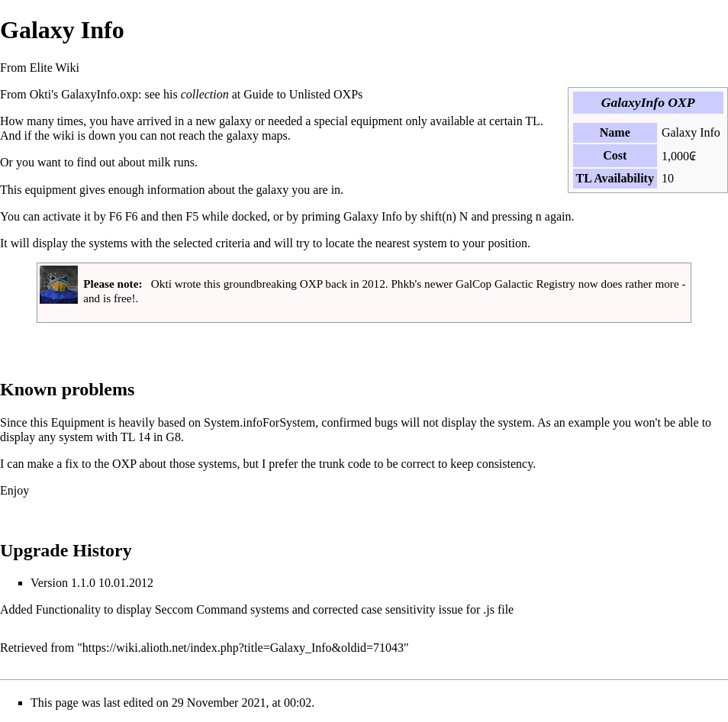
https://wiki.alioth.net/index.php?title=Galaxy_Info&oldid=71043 (243, 648)
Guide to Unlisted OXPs (303, 94)
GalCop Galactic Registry (515, 284)
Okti (40, 94)
